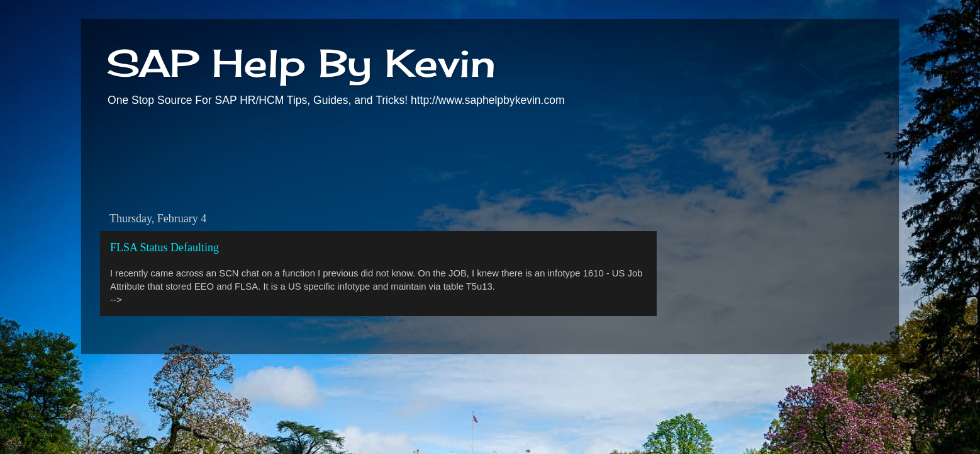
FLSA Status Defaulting (164, 247)
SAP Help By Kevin (301, 63)
